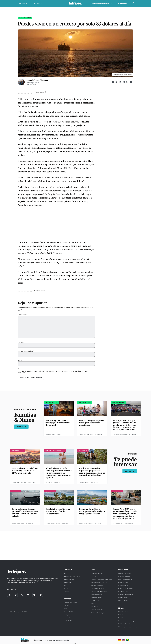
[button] (133, 3)
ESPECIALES (123, 570)
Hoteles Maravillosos (102, 3)
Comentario (23, 315)
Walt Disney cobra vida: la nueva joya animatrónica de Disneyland (58, 423)
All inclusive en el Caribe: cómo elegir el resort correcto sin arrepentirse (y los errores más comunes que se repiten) (59, 473)
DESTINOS (68, 570)
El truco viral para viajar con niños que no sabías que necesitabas (92, 423)
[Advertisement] (56, 224)
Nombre (22, 342)
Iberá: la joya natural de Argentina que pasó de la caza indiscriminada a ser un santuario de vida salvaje (92, 472)
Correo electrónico (26, 351)
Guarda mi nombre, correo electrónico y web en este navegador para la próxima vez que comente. (53, 372)
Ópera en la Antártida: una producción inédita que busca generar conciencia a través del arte (25, 512)
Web (20, 360)
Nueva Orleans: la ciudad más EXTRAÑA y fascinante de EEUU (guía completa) (25, 471)
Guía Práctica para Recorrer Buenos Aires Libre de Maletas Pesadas (58, 511)
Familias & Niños (25, 18)
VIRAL (93, 570)
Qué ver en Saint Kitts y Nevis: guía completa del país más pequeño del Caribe (92, 511)
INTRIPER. (24, 612)
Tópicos (38, 3)
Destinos (23, 3)
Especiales (123, 3)
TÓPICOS (68, 599)
